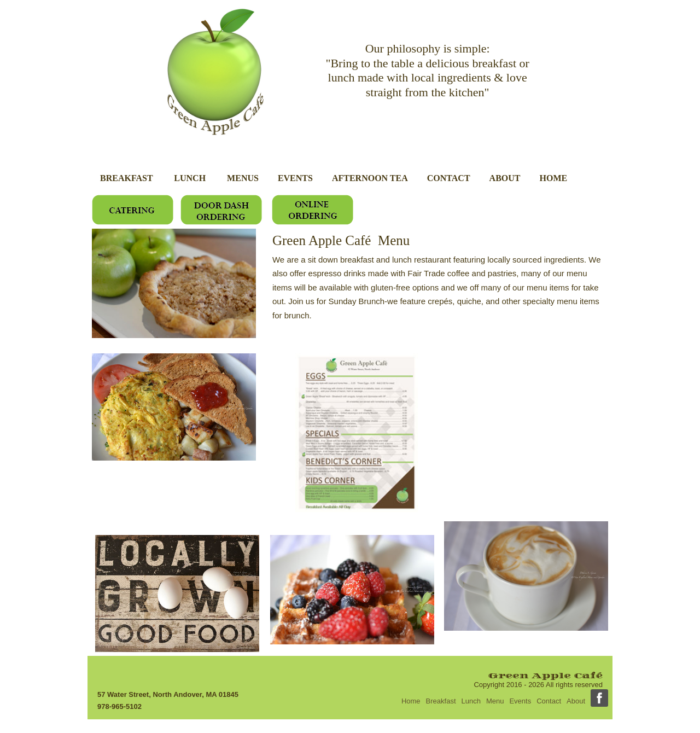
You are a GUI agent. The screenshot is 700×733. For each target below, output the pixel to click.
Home (411, 701)
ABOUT (505, 178)
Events (520, 701)
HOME (554, 178)
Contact (549, 701)
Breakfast (441, 701)
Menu (495, 701)
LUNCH (191, 178)
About (576, 701)
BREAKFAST (127, 178)
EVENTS (295, 178)
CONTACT (449, 178)
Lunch (471, 701)
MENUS (243, 178)
